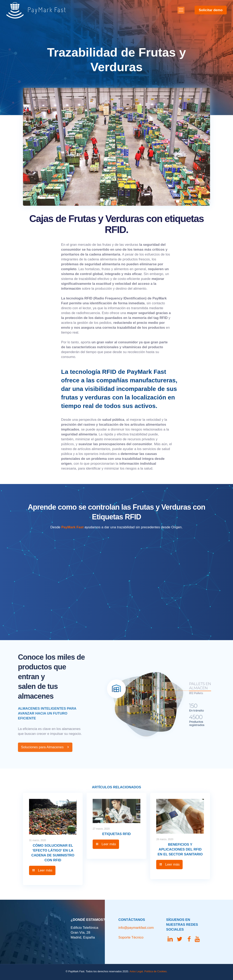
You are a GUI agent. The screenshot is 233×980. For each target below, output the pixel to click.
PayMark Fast (73, 527)
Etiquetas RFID (116, 834)
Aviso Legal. (137, 971)
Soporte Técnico (131, 937)
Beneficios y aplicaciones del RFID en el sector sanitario (180, 849)
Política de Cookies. (156, 971)
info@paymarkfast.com (136, 928)
